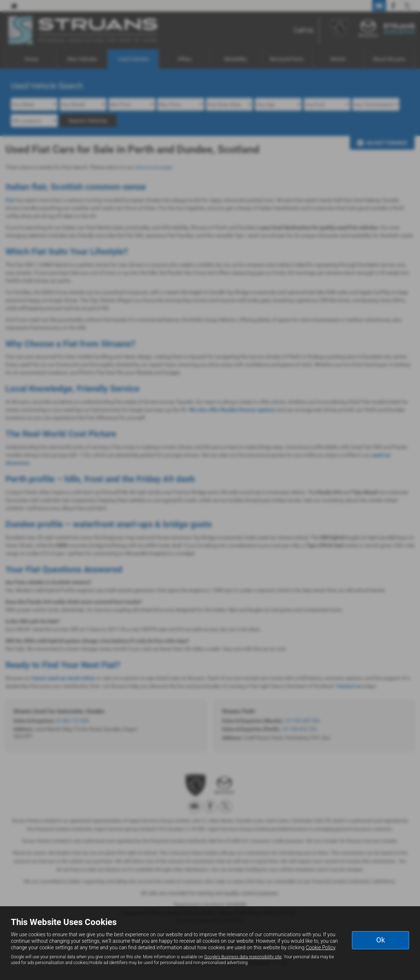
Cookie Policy (320, 947)
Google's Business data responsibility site (243, 957)
